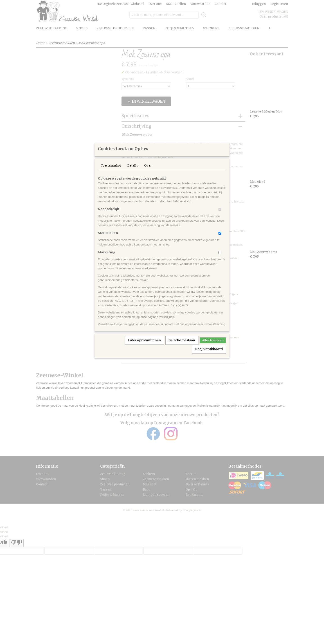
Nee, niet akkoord (209, 355)
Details (133, 171)
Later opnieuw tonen (144, 346)
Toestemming (111, 171)
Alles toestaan (213, 346)
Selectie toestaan (182, 346)
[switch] (220, 215)
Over (148, 171)
